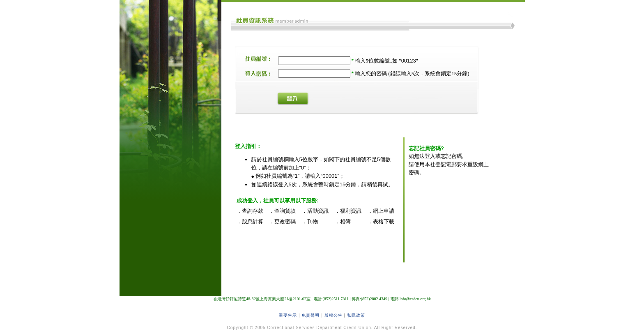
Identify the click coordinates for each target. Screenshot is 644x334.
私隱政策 (356, 315)
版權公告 (333, 315)
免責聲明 (310, 315)
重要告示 (288, 315)
